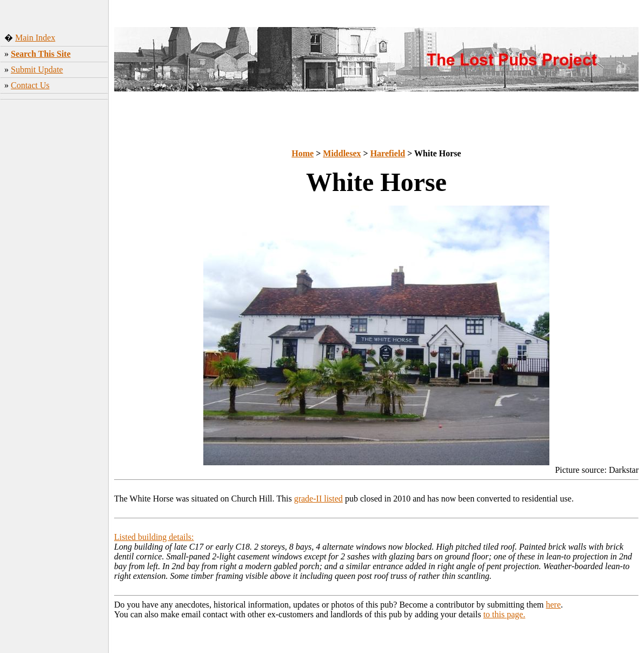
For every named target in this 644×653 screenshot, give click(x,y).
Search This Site (41, 54)
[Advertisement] (54, 273)
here (554, 605)
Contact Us (30, 85)
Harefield (388, 153)
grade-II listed (318, 499)
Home (303, 153)
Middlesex (342, 153)
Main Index (35, 38)
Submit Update (37, 70)
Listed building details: (154, 537)
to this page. (504, 614)
